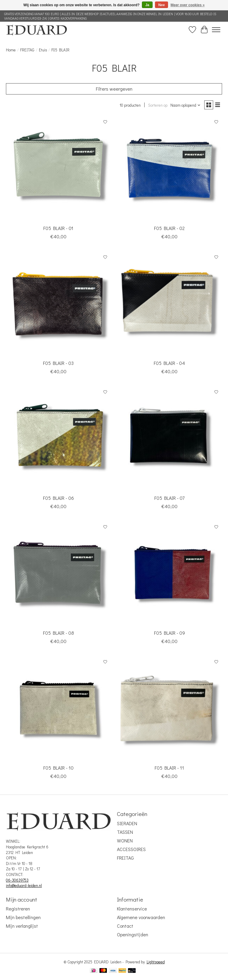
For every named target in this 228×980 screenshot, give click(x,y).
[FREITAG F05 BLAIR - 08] (58, 574)
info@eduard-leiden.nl (24, 886)
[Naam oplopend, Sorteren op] (186, 105)
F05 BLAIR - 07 (169, 498)
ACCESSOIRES (131, 849)
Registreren (18, 909)
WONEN (125, 840)
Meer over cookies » (188, 5)
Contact (125, 926)
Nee (161, 5)
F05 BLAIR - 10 (58, 768)
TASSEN (125, 832)
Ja (147, 5)
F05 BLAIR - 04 (169, 363)
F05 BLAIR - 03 (58, 363)
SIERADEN (127, 823)
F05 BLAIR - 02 (169, 228)
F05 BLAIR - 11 (169, 768)
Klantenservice (132, 909)
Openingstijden (133, 934)
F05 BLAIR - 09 (170, 633)
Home (11, 50)
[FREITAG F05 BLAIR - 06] (58, 439)
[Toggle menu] (216, 30)
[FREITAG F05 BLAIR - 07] (170, 439)
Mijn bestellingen (23, 917)
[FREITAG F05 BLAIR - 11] (170, 709)
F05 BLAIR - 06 (58, 498)
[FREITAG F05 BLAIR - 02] (170, 169)
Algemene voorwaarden (141, 917)
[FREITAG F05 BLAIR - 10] (58, 709)
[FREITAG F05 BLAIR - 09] (170, 574)
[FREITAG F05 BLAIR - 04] (170, 304)
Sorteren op (158, 105)
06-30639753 (17, 880)
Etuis (43, 50)
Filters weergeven (114, 89)
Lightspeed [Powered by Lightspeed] (156, 962)
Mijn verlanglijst (22, 926)
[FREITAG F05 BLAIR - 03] (58, 304)
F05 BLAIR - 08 (58, 633)
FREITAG (27, 50)
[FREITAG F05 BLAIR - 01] (58, 169)
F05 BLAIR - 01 (58, 228)
